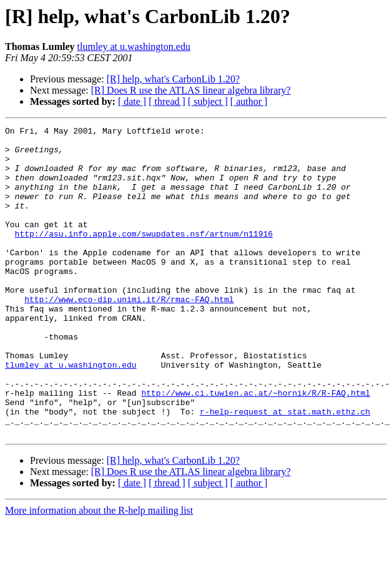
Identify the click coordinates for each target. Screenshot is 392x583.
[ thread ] (167, 101)
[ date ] (132, 101)
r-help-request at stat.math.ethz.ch (285, 469)
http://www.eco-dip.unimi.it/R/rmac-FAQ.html (129, 335)
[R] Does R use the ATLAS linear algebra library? (191, 90)
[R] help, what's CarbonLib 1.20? (174, 79)
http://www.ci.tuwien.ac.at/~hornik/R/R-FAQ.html (256, 447)
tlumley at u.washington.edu (134, 47)
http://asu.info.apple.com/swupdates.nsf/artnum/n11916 (144, 256)
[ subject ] (208, 101)
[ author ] (249, 101)
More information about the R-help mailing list (99, 572)
